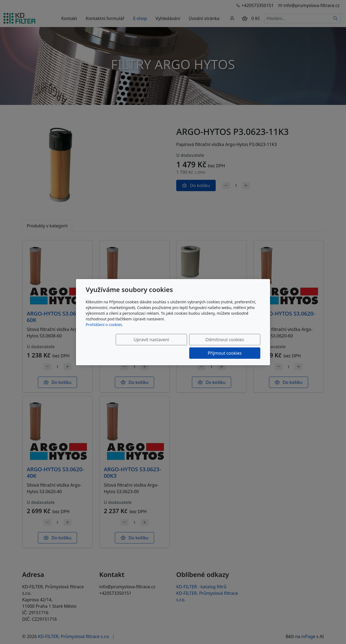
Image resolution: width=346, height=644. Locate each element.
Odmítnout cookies (180, 346)
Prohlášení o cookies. (104, 331)
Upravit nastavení (126, 346)
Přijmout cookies (234, 346)
